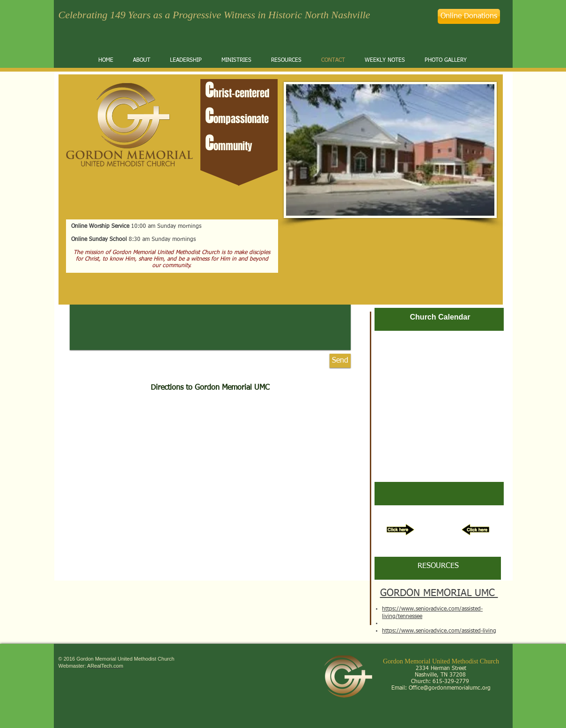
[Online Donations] (469, 16)
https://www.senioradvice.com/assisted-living (439, 631)
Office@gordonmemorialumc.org (450, 688)
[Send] (340, 361)
